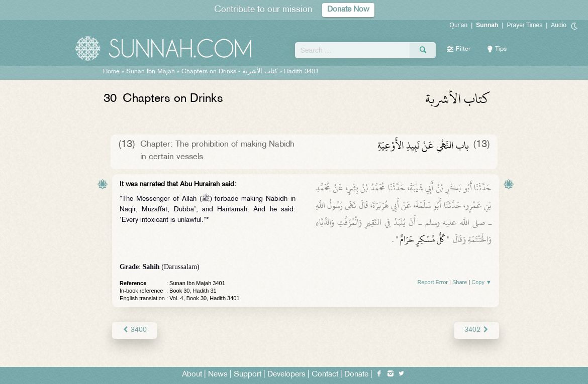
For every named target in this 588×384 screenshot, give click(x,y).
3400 (134, 330)
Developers (286, 375)
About (192, 375)
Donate (356, 375)
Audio (559, 25)
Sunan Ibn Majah (151, 72)
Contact (325, 375)
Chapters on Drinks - (230, 72)
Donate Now (348, 10)
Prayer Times (524, 25)
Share (460, 282)
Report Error (432, 282)
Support (248, 375)
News (218, 375)
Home (111, 72)
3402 (477, 330)
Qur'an (459, 25)
